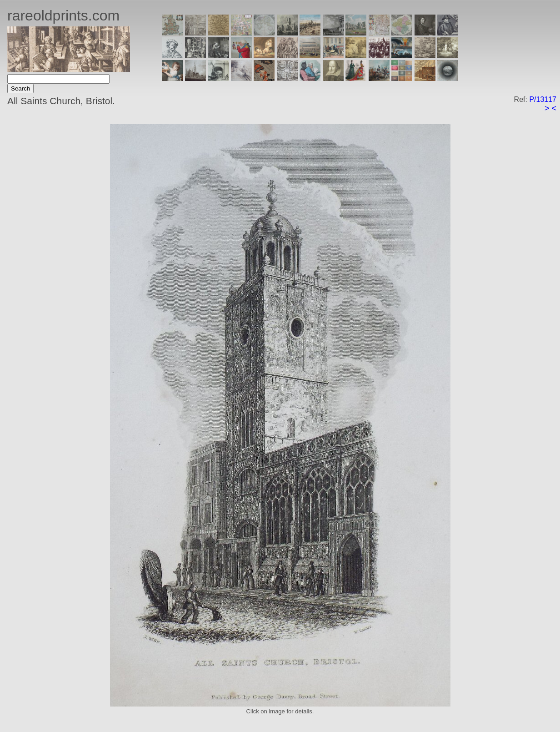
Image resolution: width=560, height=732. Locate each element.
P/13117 (543, 99)
